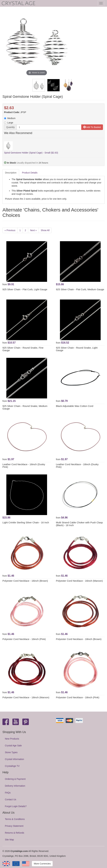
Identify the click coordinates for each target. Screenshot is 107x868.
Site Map (9, 840)
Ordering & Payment (15, 779)
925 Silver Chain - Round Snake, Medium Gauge (25, 407)
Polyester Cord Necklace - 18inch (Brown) (79, 639)
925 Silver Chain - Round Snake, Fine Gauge (23, 349)
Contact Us (11, 799)
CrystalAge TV (12, 766)
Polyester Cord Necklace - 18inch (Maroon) (26, 697)
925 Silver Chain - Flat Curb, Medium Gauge (80, 289)
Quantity (10, 127)
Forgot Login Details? (16, 806)
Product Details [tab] (30, 173)
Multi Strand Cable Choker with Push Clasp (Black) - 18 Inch (79, 524)
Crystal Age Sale (13, 746)
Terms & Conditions (15, 819)
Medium (10, 118)
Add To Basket (92, 127)
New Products (12, 739)
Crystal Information (14, 759)
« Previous (10, 230)
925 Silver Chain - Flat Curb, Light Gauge (25, 289)
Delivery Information (15, 786)
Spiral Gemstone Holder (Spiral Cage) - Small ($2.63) (31, 153)
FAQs (8, 793)
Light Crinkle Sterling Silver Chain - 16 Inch (26, 522)
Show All (45, 230)
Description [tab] (11, 173)
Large (9, 123)
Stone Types (11, 752)
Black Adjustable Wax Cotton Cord (75, 406)
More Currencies (42, 864)
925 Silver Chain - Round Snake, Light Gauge (77, 349)
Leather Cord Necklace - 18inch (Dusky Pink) (77, 466)
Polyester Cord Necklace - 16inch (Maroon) (79, 581)
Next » (33, 230)
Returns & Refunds (14, 833)
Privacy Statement (14, 826)
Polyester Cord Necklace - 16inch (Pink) (24, 639)
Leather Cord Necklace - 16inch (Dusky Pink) (24, 466)
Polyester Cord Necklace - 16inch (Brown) (25, 581)
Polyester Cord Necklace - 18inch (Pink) (78, 697)
